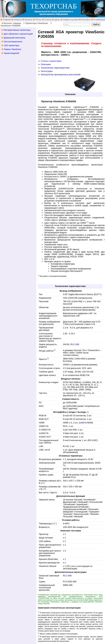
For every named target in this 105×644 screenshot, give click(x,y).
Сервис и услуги (70, 20)
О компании (99, 20)
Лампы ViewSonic (13, 49)
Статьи (48, 20)
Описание (46, 64)
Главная (7, 20)
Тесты (38, 20)
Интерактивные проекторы (17, 30)
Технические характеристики (55, 68)
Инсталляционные (13, 42)
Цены (57, 20)
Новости (18, 20)
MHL (84, 423)
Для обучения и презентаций (18, 34)
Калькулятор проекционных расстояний (61, 74)
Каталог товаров (12, 23)
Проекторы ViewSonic (37, 23)
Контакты (86, 20)
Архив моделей (12, 53)
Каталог (28, 20)
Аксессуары (47, 71)
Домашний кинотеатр (15, 38)
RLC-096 (75, 344)
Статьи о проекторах (51, 61)
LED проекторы (12, 45)
